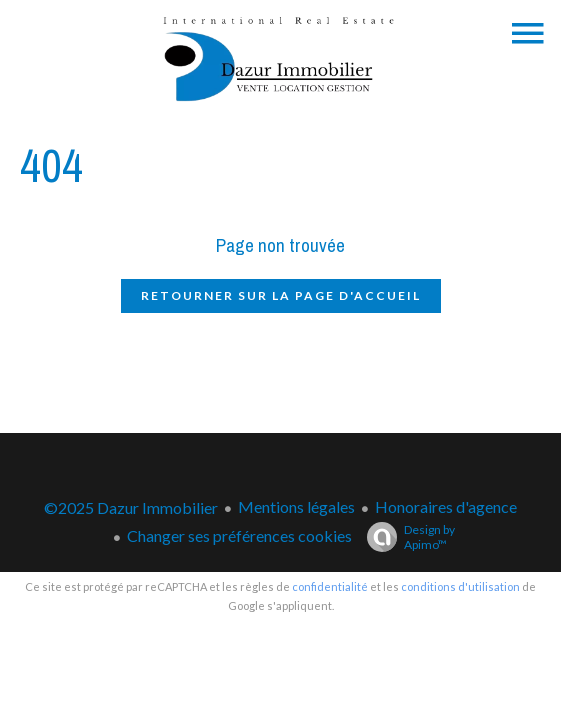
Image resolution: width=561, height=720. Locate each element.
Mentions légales (296, 506)
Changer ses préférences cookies (239, 535)
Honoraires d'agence (446, 506)
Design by (406, 537)
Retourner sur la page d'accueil (281, 295)
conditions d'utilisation (460, 586)
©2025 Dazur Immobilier (131, 507)
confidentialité (330, 586)
